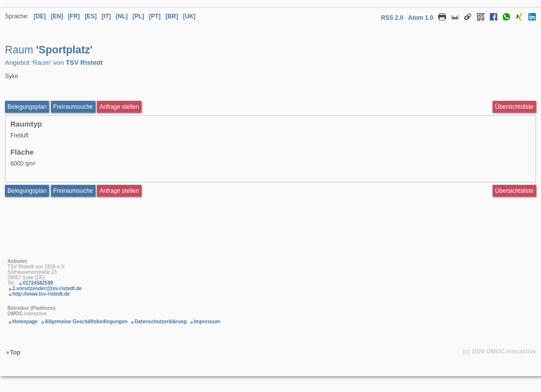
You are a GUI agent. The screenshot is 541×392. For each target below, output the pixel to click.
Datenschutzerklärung (160, 322)
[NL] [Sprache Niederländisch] (122, 16)
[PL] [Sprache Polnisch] (138, 16)
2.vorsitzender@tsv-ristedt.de (47, 288)
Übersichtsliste (514, 107)
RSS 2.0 (392, 18)
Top (15, 352)
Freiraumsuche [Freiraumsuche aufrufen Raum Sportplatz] (73, 107)
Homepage (25, 322)
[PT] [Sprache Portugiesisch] (155, 16)
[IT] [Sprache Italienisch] (106, 16)
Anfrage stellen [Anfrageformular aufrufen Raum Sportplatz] (119, 107)
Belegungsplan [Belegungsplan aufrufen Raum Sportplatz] (27, 107)
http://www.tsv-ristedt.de (41, 294)
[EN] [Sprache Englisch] (57, 16)
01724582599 (38, 283)
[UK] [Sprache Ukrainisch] (189, 16)
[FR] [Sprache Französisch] (74, 16)
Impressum (207, 322)
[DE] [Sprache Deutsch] (40, 16)
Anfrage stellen (119, 191)
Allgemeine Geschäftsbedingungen (86, 322)
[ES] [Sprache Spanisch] (90, 16)
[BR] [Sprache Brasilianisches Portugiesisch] (172, 16)
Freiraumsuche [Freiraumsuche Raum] (73, 191)
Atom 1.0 (421, 18)
